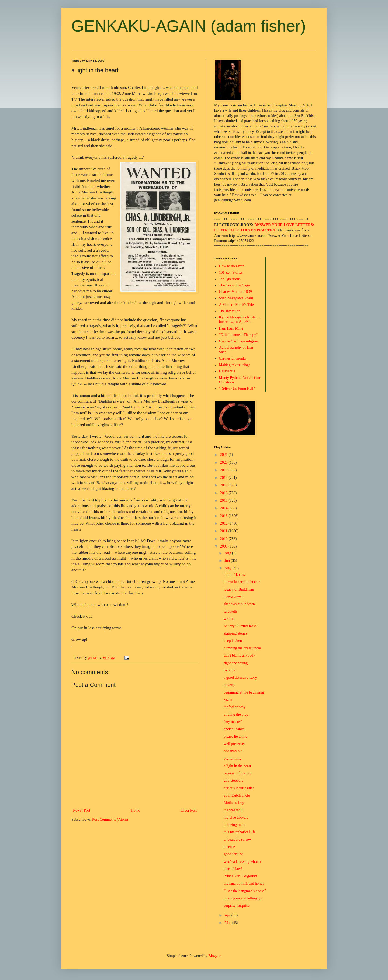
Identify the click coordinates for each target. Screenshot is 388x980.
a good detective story (240, 678)
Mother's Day (234, 803)
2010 (224, 539)
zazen (228, 700)
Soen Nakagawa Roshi (236, 298)
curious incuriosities (239, 788)
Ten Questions (230, 279)
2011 (224, 531)
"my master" (233, 722)
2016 (224, 493)
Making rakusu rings (235, 365)
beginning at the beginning (244, 692)
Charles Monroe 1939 (235, 292)
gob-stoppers (233, 780)
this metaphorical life (240, 832)
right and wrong (236, 663)
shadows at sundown (239, 604)
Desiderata (227, 371)
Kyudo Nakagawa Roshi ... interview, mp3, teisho (239, 320)
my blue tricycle (236, 817)
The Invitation (230, 311)
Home (136, 810)
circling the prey (236, 714)
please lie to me (235, 737)
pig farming (233, 758)
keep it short (233, 641)
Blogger (214, 956)
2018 (224, 478)
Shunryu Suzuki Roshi (241, 626)
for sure (229, 670)
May (228, 568)
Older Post (189, 810)
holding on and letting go (243, 898)
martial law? (233, 869)
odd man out (233, 751)
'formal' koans (234, 575)
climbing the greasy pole (242, 648)
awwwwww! (233, 597)
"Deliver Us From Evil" (237, 389)
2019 (224, 470)
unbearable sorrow (238, 839)
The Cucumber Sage (234, 285)
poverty (229, 685)
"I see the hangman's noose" (245, 891)
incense (229, 847)
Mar (228, 923)
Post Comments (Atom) (110, 820)
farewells (231, 612)
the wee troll (233, 810)
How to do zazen (232, 266)
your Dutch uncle (237, 795)
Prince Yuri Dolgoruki (240, 876)
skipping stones (235, 633)
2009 (224, 546)
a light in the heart (237, 766)
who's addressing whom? (242, 862)
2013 (224, 516)
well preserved (235, 744)
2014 (224, 508)
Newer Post (82, 810)
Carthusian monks (233, 359)
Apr (228, 915)
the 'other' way (235, 707)
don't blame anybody (239, 655)
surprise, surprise (237, 905)
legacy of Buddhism (239, 589)
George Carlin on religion (238, 341)
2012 (224, 523)
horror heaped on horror (242, 582)
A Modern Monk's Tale (236, 305)
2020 (224, 463)
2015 (224, 501)
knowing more (235, 825)
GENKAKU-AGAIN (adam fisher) (189, 26)
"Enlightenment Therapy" (238, 335)
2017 (224, 485)
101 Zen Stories (231, 273)
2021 (224, 455)
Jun (228, 561)
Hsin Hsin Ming (231, 328)
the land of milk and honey (244, 883)
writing (229, 619)
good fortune (233, 854)
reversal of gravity (238, 773)
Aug (228, 553)
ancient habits (234, 729)
